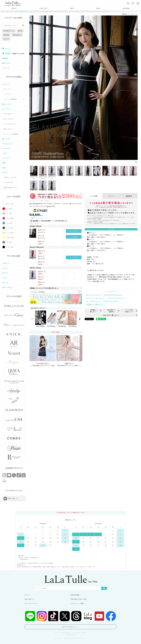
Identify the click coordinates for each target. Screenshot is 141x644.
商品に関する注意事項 (111, 311)
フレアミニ (7, 94)
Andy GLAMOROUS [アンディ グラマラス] (28, 11)
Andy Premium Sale (111, 301)
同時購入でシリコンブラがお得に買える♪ (45, 288)
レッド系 (9, 209)
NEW (72, 8)
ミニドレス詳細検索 (10, 99)
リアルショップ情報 (77, 603)
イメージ (111, 196)
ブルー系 (9, 223)
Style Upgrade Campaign (113, 295)
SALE (98, 8)
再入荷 (20, 31)
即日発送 (6, 35)
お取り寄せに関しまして (111, 315)
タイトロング (8, 114)
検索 (104, 588)
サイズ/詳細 (93, 196)
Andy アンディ (10, 11)
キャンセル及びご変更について (129, 311)
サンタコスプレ (9, 182)
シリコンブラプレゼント (117, 298)
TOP (3, 11)
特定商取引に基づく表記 (79, 599)
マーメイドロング (9, 124)
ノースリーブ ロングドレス (96, 298)
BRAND (14, 8)
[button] (32, 319)
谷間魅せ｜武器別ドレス (95, 304)
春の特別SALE (17, 35)
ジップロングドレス (94, 301)
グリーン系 (10, 228)
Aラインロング (8, 119)
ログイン (27, 595)
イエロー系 (10, 237)
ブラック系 (10, 247)
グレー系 (9, 242)
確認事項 (129, 196)
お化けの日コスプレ (10, 187)
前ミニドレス (8, 129)
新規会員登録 (75, 595)
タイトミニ (7, 89)
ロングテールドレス (94, 295)
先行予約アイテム (9, 31)
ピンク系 (9, 213)
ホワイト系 (10, 204)
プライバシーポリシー (32, 603)
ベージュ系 (10, 233)
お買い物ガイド (30, 599)
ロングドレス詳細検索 (11, 134)
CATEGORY (43, 8)
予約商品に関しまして (93, 311)
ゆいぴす (6, 39)
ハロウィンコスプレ (10, 177)
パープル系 (10, 218)
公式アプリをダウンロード (70, 627)
